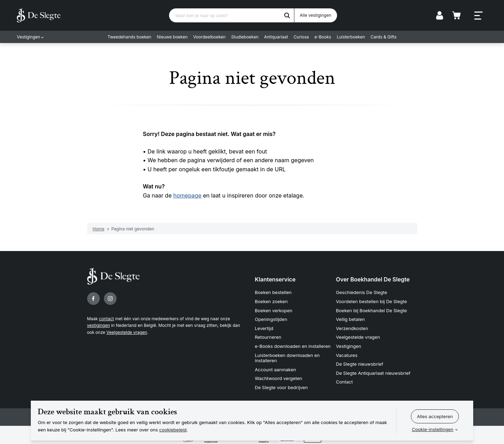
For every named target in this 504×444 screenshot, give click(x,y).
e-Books (323, 37)
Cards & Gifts (384, 37)
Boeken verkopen (274, 310)
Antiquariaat (276, 37)
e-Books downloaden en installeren (293, 346)
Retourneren (268, 337)
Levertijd (264, 328)
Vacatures (347, 355)
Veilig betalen (351, 319)
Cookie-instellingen (433, 429)
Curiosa (301, 37)
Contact (344, 382)
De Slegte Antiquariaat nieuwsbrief (373, 373)
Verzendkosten (352, 328)
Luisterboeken (351, 37)
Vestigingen (29, 37)
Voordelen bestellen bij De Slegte (372, 301)
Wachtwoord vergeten (279, 378)
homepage (187, 195)
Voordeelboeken (209, 37)
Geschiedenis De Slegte (362, 292)
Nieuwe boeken (172, 37)
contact (107, 319)
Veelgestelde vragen (127, 332)
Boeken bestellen (273, 292)
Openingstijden (271, 319)
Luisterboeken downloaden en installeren (287, 358)
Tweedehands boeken (129, 37)
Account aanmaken (275, 370)
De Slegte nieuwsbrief (360, 364)
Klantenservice (275, 279)
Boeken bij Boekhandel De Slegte (372, 310)
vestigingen (99, 325)
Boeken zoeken (271, 301)
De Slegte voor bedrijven (281, 387)
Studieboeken (245, 37)
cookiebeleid (173, 430)
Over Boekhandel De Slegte (373, 279)
